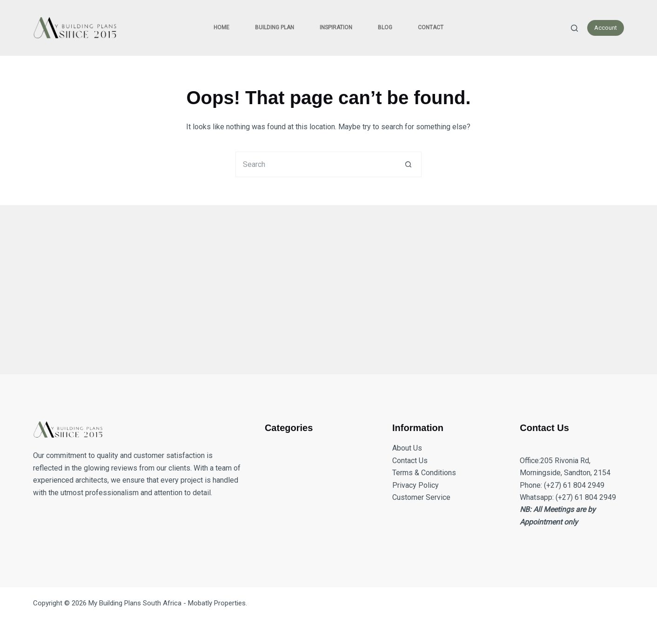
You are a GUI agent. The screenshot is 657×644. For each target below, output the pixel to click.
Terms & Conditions (424, 473)
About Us (407, 448)
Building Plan (275, 27)
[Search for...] (316, 164)
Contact (431, 27)
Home (221, 27)
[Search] (574, 28)
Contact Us (410, 461)
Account (606, 28)
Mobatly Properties (217, 603)
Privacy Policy (416, 485)
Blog (385, 27)
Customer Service (421, 497)
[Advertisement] (312, 284)
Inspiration (336, 27)
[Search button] (409, 164)
